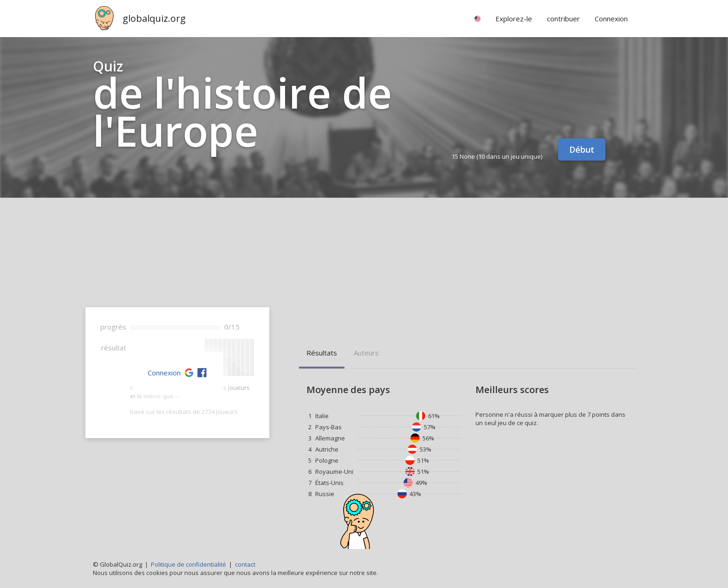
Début (582, 149)
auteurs (366, 353)
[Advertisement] (364, 267)
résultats (322, 353)
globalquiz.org (154, 18)
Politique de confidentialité (188, 564)
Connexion (164, 373)
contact (245, 564)
